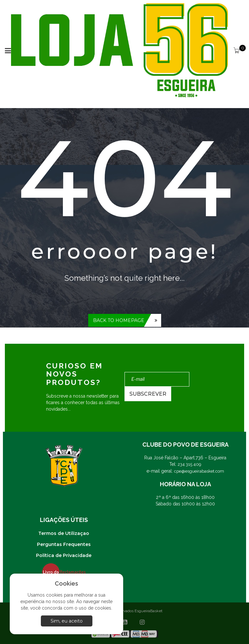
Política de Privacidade (64, 555)
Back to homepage (119, 320)
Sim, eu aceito (67, 621)
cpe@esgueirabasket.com (199, 471)
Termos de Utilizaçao (64, 533)
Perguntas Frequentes (64, 544)
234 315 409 (190, 464)
